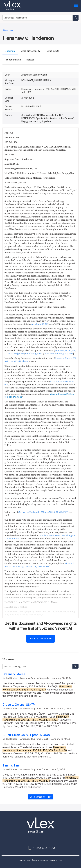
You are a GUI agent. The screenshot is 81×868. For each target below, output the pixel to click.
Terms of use (25, 860)
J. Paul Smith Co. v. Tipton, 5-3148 (26, 735)
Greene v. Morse (14, 674)
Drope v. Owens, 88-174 (19, 705)
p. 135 (14, 353)
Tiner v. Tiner (12, 765)
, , (43, 512)
